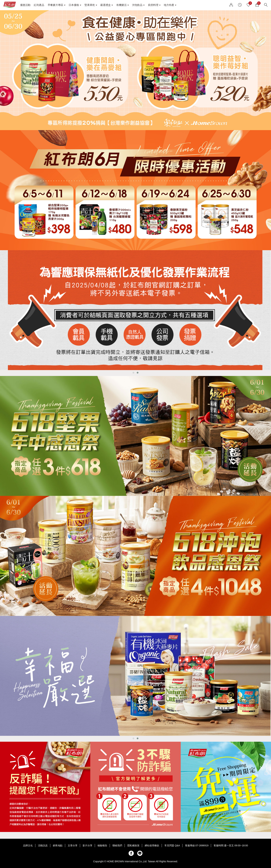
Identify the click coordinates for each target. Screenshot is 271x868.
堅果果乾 (90, 5)
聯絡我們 (117, 845)
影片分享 (88, 845)
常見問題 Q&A (172, 845)
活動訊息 (43, 845)
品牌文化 (28, 845)
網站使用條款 (152, 845)
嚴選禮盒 (106, 5)
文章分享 (73, 845)
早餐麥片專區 (55, 5)
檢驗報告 (102, 845)
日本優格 (74, 5)
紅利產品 (39, 5)
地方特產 (169, 5)
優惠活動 (25, 5)
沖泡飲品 (137, 5)
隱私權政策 (133, 845)
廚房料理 (153, 5)
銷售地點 (58, 845)
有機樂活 (121, 5)
